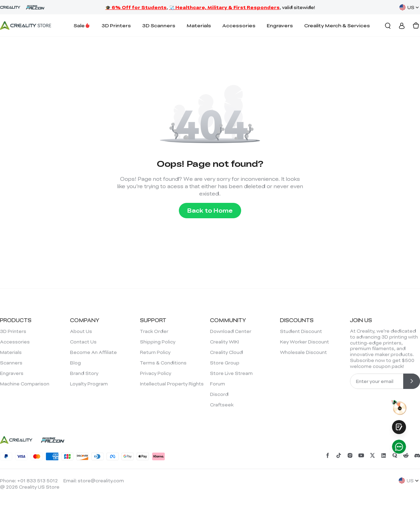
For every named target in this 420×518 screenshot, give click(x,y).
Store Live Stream (231, 373)
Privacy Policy (156, 373)
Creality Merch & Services (337, 25)
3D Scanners (159, 25)
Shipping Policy (158, 342)
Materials (199, 25)
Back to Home (210, 210)
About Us (81, 331)
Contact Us (83, 342)
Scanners (11, 363)
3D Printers (116, 25)
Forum (218, 384)
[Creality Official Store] (26, 26)
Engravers (280, 25)
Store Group (225, 363)
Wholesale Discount (303, 352)
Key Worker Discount (304, 342)
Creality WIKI (225, 342)
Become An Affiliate (93, 352)
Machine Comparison (25, 384)
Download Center (231, 331)
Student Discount (301, 331)
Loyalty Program (89, 384)
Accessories (239, 25)
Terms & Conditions (163, 363)
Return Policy (155, 352)
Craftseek (222, 405)
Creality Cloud (226, 352)
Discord (219, 394)
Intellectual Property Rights (172, 384)
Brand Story (84, 373)
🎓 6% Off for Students (136, 7)
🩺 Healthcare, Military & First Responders (224, 7)
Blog (75, 363)
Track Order (154, 331)
